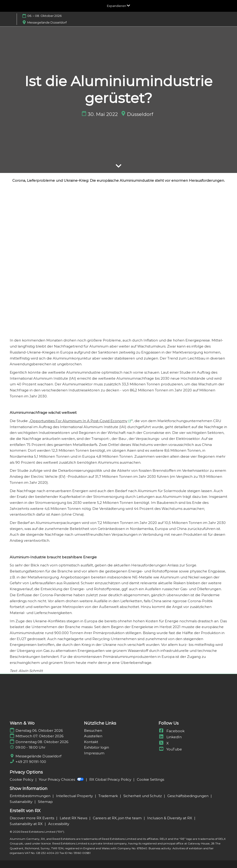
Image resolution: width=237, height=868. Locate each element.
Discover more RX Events (32, 818)
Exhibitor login (97, 747)
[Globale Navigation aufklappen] (118, 6)
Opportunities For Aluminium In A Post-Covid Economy (79, 421)
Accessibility (59, 824)
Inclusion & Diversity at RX (170, 818)
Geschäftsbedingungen (188, 796)
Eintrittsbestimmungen (31, 796)
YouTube (170, 749)
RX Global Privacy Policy (111, 779)
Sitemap (45, 802)
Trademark (109, 796)
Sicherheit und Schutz (143, 796)
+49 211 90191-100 (31, 762)
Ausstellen (93, 736)
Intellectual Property (75, 796)
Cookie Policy (22, 779)
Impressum (94, 753)
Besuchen (93, 730)
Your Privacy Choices (62, 779)
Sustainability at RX (27, 824)
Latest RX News (74, 818)
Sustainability (22, 802)
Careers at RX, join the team (118, 818)
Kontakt (91, 742)
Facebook (172, 731)
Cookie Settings (150, 779)
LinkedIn (170, 737)
